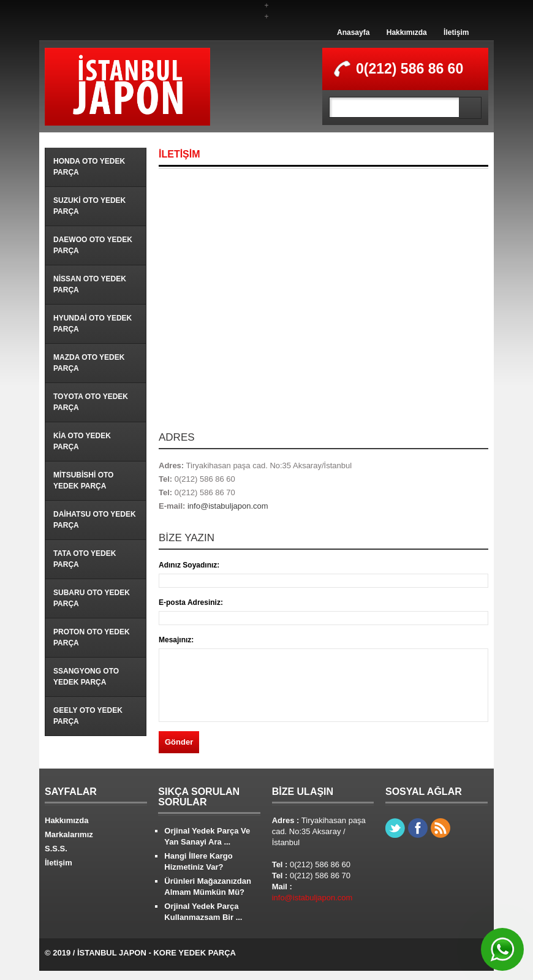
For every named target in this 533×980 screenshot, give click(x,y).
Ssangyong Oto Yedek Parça (86, 677)
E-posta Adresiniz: (191, 602)
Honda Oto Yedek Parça (89, 167)
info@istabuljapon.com (228, 506)
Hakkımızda (407, 32)
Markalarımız (69, 834)
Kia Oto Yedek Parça (82, 441)
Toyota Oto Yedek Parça (91, 402)
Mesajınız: (176, 640)
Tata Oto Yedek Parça (85, 559)
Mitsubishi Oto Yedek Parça (83, 481)
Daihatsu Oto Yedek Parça (95, 520)
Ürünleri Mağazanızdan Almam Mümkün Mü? (208, 887)
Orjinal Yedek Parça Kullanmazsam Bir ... (203, 912)
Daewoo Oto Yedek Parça (93, 245)
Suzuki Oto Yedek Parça (89, 206)
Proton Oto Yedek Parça (92, 637)
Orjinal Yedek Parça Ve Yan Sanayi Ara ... (207, 836)
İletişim (456, 32)
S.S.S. (56, 849)
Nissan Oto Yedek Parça (90, 284)
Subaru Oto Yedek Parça (92, 598)
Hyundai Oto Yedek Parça (93, 324)
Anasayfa (353, 32)
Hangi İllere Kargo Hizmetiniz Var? (198, 861)
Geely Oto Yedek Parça (88, 716)
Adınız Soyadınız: (189, 565)
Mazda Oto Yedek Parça (89, 363)
